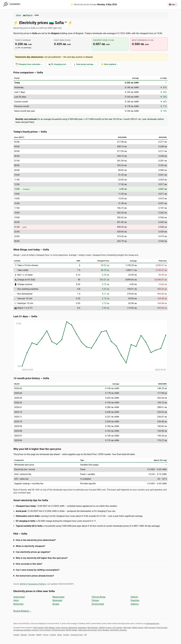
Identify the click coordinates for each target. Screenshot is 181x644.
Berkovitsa (18, 604)
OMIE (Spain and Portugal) (88, 630)
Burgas (56, 604)
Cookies (53, 635)
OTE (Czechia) (117, 628)
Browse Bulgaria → (22, 611)
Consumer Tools (77, 635)
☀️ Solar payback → (110, 64)
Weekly (39, 635)
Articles (16, 635)
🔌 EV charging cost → (58, 64)
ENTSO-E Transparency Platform (33, 584)
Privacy (46, 635)
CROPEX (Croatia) (105, 628)
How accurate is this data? (29, 564)
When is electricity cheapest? (30, 546)
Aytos (16, 600)
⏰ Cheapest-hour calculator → (29, 64)
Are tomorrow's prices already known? (35, 576)
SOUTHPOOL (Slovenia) (118, 630)
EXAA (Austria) (38, 628)
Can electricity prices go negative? (33, 552)
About (59, 635)
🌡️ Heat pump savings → (85, 64)
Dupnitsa (135, 600)
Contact (66, 635)
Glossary (24, 635)
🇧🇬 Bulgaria (28, 15)
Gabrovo (135, 604)
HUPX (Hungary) (150, 628)
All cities (32, 635)
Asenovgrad (19, 597)
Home (18, 15)
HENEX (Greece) (138, 628)
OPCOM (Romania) (58, 630)
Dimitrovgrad (98, 604)
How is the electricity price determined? (36, 540)
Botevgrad (57, 600)
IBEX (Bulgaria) (93, 628)
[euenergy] (12, 4)
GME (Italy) (127, 628)
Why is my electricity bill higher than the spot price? (42, 558)
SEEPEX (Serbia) (72, 630)
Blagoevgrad (58, 597)
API (85, 635)
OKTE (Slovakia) (104, 630)
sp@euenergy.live (153, 623)
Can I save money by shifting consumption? (38, 570)
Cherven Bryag (98, 597)
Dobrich (134, 597)
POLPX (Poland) (45, 630)
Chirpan (95, 600)
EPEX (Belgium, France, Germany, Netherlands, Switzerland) (66, 628)
